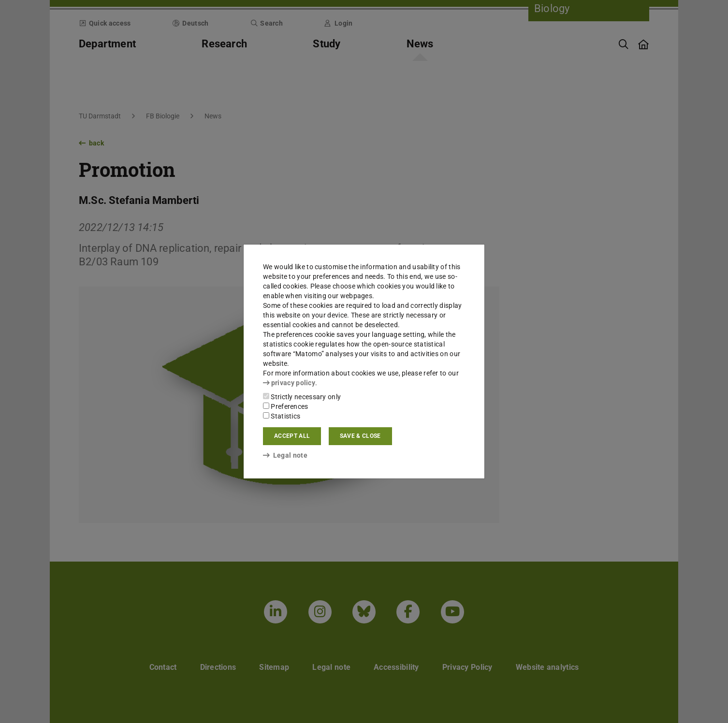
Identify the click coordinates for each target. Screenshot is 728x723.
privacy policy (289, 383)
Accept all (292, 436)
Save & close (360, 436)
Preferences (286, 406)
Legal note (285, 455)
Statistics (282, 416)
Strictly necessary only (302, 397)
